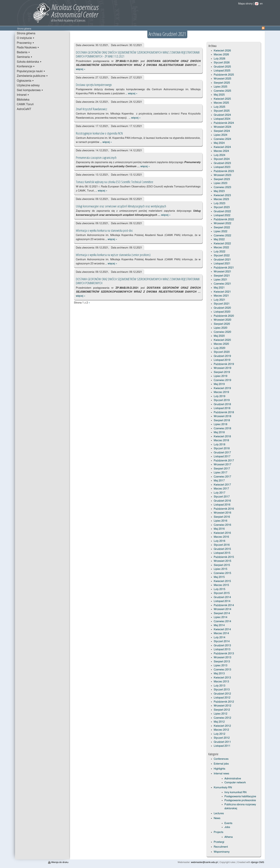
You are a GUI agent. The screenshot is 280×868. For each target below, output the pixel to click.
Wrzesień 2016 (222, 513)
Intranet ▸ (23, 95)
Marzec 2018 (221, 440)
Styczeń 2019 (222, 400)
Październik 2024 (224, 123)
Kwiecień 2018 (222, 437)
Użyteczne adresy (28, 85)
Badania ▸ (23, 52)
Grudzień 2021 (222, 260)
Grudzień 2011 (222, 742)
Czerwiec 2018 (222, 428)
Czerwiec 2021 (222, 284)
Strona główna (26, 33)
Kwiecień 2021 (222, 292)
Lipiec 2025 (221, 87)
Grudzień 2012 (222, 694)
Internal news (222, 774)
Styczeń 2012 (222, 738)
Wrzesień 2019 (222, 368)
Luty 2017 (220, 493)
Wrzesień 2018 (222, 416)
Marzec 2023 (221, 199)
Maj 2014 (219, 625)
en (261, 4)
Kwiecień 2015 (222, 581)
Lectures (219, 813)
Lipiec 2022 (221, 231)
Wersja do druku (58, 862)
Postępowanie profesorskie (240, 800)
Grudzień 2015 (222, 549)
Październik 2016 (224, 509)
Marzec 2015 (221, 585)
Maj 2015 (219, 577)
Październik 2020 (224, 316)
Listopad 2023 (222, 167)
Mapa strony (245, 4)
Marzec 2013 (221, 682)
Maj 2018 (219, 432)
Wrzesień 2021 (222, 272)
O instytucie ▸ (26, 38)
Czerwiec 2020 (222, 332)
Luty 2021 (220, 300)
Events (228, 823)
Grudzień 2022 (222, 211)
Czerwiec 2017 (222, 477)
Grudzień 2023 (222, 163)
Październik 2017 (224, 461)
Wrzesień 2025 (222, 79)
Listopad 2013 (222, 649)
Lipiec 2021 (221, 280)
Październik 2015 (224, 557)
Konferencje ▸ (26, 66)
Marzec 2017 (221, 489)
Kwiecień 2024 (222, 147)
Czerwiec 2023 (222, 187)
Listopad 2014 (222, 601)
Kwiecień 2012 (222, 726)
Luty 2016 (220, 541)
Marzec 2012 (221, 730)
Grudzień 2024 (222, 115)
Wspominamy (222, 852)
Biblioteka (23, 100)
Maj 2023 (219, 191)
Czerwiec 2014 (222, 621)
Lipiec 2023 (221, 183)
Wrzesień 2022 (222, 223)
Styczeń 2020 (222, 352)
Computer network (235, 783)
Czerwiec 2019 (222, 380)
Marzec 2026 (221, 55)
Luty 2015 (220, 589)
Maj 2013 (219, 674)
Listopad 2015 (222, 553)
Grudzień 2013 (222, 646)
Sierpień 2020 (222, 324)
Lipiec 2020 (221, 328)
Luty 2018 (220, 445)
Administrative (233, 779)
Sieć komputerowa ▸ (30, 90)
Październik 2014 (224, 605)
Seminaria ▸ (25, 57)
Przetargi (219, 842)
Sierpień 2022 (222, 227)
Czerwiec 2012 (222, 718)
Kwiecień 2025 (222, 99)
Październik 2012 (224, 702)
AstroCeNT (24, 109)
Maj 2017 (219, 481)
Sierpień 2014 (222, 613)
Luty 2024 (220, 155)
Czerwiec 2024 (222, 139)
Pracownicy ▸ (26, 43)
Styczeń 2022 (222, 256)
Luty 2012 (220, 734)
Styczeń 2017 (222, 497)
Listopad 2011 (222, 746)
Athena (229, 837)
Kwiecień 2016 (222, 533)
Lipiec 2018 (221, 424)
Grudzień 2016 (222, 501)
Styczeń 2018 (222, 448)
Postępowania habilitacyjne (240, 796)
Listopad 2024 (222, 119)
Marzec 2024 (221, 151)
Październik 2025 (224, 75)
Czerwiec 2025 (222, 91)
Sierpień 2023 (222, 179)
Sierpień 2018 (222, 420)
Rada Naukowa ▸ (28, 48)
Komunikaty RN (223, 788)
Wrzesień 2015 (222, 561)
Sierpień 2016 (222, 517)
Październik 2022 (224, 219)
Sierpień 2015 (222, 565)
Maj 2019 (219, 384)
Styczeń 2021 (222, 304)
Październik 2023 (224, 171)
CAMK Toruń (25, 104)
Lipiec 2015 (221, 569)
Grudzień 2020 (222, 308)
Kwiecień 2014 (222, 629)
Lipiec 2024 (221, 135)
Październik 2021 (224, 268)
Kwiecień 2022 (222, 244)
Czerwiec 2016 (222, 525)
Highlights (220, 769)
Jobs (227, 827)
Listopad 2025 (222, 71)
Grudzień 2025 (222, 67)
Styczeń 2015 (222, 593)
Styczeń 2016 (222, 545)
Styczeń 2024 (222, 159)
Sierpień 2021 (222, 276)
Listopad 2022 (222, 215)
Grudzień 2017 (222, 453)
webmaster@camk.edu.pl (204, 862)
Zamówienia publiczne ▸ (32, 76)
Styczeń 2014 (222, 641)
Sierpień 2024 (222, 131)
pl (257, 4)
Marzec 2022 (221, 248)
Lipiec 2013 (221, 666)
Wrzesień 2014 (222, 609)
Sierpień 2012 (222, 710)
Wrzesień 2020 (222, 320)
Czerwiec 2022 (222, 236)
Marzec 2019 (221, 392)
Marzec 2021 (221, 296)
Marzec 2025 (221, 103)
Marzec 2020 (221, 344)
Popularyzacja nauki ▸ (31, 71)
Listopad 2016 (222, 505)
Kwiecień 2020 (222, 340)
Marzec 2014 (221, 633)
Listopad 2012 (222, 698)
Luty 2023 (220, 203)
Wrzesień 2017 (222, 465)
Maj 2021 (219, 288)
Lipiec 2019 (221, 376)
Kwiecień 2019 (222, 388)
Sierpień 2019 (222, 372)
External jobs (221, 764)
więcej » (81, 69)
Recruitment (221, 847)
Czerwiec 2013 (222, 670)
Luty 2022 (220, 252)
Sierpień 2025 (222, 83)
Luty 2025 (220, 107)
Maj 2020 (219, 336)
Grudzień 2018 (222, 404)
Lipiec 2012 (221, 714)
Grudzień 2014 (222, 597)
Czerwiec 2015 (222, 573)
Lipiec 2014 (221, 617)
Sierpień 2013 (222, 662)
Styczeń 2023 (222, 207)
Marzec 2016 (221, 537)
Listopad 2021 (222, 264)
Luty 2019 (220, 396)
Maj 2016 (219, 529)
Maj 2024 (219, 143)
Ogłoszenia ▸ (25, 81)
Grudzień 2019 (222, 356)
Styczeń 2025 (222, 111)
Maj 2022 (219, 239)
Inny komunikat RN (236, 792)
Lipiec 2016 (221, 521)
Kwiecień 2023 (222, 195)
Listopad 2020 (222, 312)
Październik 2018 (224, 412)
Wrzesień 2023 (222, 175)
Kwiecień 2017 (222, 485)
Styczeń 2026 (222, 63)
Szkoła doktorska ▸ (29, 62)
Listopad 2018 (222, 408)
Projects (219, 832)
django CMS (258, 862)
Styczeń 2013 (222, 690)
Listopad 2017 (222, 457)
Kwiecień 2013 (222, 678)
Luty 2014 (220, 637)
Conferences (221, 759)
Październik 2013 (224, 654)
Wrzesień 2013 (222, 657)
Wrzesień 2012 (222, 706)
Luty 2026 (220, 59)
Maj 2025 (219, 95)
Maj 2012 (219, 722)
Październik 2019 (224, 364)
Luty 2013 (220, 686)
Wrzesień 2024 (222, 127)
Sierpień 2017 (222, 469)
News (217, 818)
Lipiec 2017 (221, 473)
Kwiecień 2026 (222, 51)
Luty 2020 (220, 348)
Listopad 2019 (222, 360)
